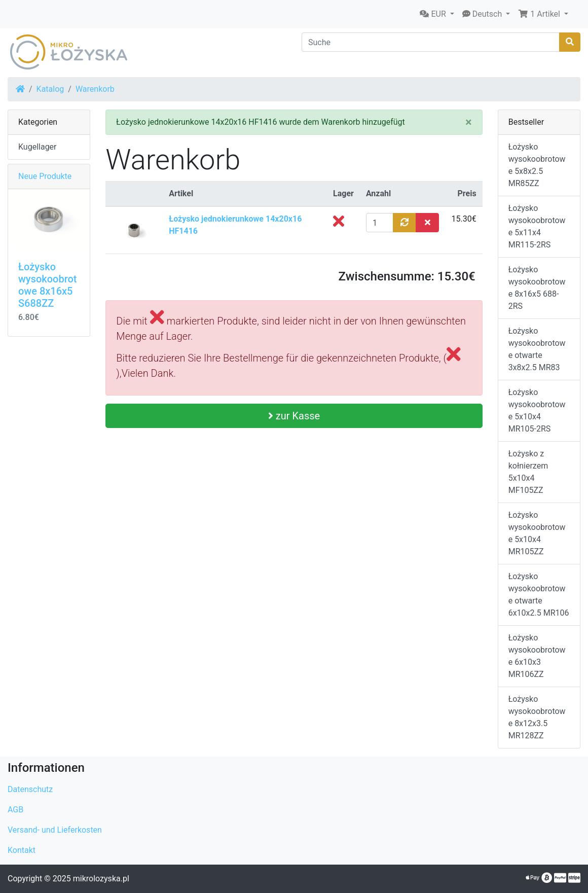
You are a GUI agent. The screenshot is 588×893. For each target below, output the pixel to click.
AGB (15, 810)
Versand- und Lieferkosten (55, 830)
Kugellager (38, 147)
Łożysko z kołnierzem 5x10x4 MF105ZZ (528, 472)
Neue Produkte (45, 176)
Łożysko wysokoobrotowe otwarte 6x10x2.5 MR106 (539, 595)
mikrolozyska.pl (101, 879)
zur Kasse (294, 416)
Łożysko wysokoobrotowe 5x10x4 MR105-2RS (537, 410)
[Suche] (431, 42)
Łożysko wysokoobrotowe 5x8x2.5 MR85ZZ (537, 165)
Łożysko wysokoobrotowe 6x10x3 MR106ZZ (537, 656)
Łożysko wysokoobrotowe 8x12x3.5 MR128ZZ (537, 717)
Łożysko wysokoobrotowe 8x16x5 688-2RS (537, 288)
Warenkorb (95, 89)
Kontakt (22, 850)
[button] (437, 14)
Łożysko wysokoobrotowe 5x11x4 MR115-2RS (537, 226)
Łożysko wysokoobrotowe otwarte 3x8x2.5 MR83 (537, 349)
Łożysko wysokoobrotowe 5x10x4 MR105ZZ (537, 533)
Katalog (50, 89)
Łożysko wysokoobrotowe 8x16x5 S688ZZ (47, 285)
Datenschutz (30, 789)
